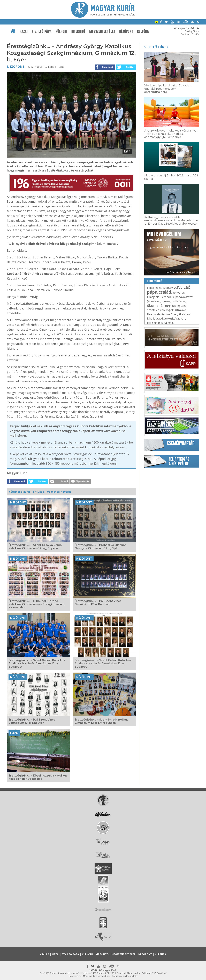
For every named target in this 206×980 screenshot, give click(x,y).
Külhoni (62, 31)
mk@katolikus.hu (132, 973)
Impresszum (75, 976)
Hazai (24, 31)
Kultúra (143, 31)
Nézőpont (126, 31)
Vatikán (180, 318)
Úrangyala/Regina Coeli (162, 314)
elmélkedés (154, 288)
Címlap (45, 954)
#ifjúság (38, 492)
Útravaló (181, 310)
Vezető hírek (156, 47)
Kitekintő (78, 31)
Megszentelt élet (102, 31)
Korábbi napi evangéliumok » (182, 272)
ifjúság (166, 301)
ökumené (155, 305)
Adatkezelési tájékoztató (125, 976)
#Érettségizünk (19, 492)
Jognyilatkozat (105, 976)
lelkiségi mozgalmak (160, 323)
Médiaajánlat (89, 976)
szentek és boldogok (160, 310)
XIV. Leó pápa (42, 31)
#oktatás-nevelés (59, 492)
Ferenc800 (167, 297)
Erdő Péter (179, 301)
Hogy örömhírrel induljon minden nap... (168, 240)
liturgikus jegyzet (175, 306)
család (165, 292)
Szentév (168, 288)
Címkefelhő (155, 281)
